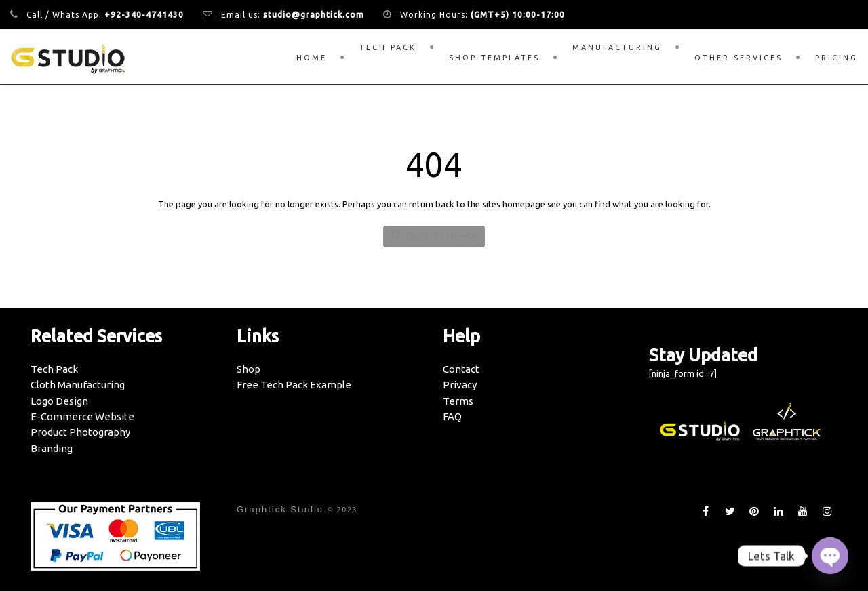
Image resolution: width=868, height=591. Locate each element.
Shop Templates (494, 58)
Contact (461, 369)
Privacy (460, 385)
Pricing (836, 58)
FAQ (452, 416)
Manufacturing (617, 47)
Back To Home (434, 236)
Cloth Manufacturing (78, 385)
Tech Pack (388, 47)
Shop (249, 369)
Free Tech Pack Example (294, 385)
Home (312, 58)
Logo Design (59, 401)
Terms (458, 401)
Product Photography (80, 432)
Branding (52, 448)
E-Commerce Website (82, 416)
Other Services (738, 58)
